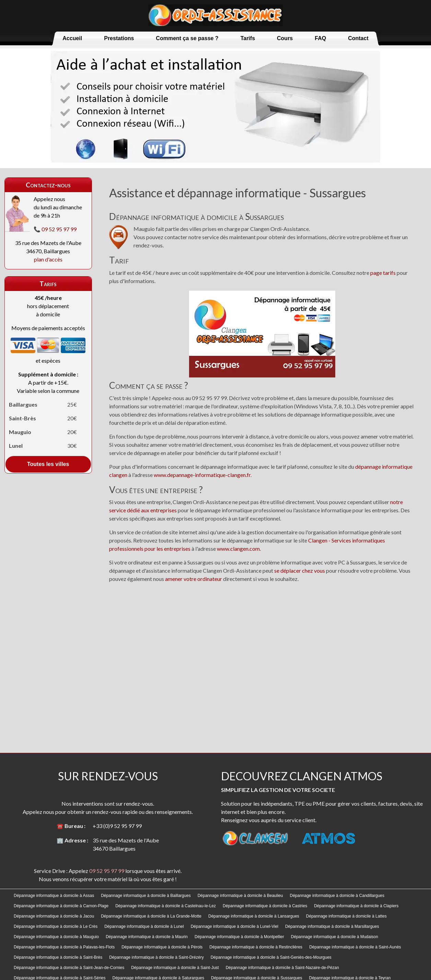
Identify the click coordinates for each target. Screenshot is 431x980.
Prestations (119, 38)
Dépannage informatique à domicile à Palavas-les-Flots (64, 947)
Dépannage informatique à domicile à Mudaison (335, 937)
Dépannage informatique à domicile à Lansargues (254, 916)
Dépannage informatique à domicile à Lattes (346, 916)
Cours (285, 38)
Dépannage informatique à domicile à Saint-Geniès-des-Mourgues (271, 957)
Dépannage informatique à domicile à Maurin (147, 937)
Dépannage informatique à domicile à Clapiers (356, 906)
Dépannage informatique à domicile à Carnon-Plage (61, 906)
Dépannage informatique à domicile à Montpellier (239, 937)
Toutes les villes (48, 464)
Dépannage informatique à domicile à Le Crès (56, 926)
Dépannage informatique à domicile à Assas (54, 896)
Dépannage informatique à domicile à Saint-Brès (58, 957)
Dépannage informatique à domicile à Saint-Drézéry (156, 957)
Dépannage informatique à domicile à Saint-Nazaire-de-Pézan (282, 968)
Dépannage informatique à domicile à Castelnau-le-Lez (166, 906)
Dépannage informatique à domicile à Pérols (162, 947)
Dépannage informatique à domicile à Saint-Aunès (355, 947)
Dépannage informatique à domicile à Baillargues (146, 896)
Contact (358, 38)
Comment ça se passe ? (187, 38)
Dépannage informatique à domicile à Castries (265, 906)
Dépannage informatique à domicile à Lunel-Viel (235, 926)
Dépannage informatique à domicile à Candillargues (337, 896)
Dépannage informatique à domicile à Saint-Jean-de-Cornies (69, 968)
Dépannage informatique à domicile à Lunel (144, 926)
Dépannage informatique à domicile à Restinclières (256, 947)
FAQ (320, 38)
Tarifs (248, 38)
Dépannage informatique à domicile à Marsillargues (332, 926)
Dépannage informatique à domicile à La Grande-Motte (151, 916)
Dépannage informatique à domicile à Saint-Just (175, 968)
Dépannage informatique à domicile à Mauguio (56, 937)
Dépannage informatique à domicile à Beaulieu (240, 896)
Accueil (72, 38)
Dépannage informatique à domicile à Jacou (54, 916)
